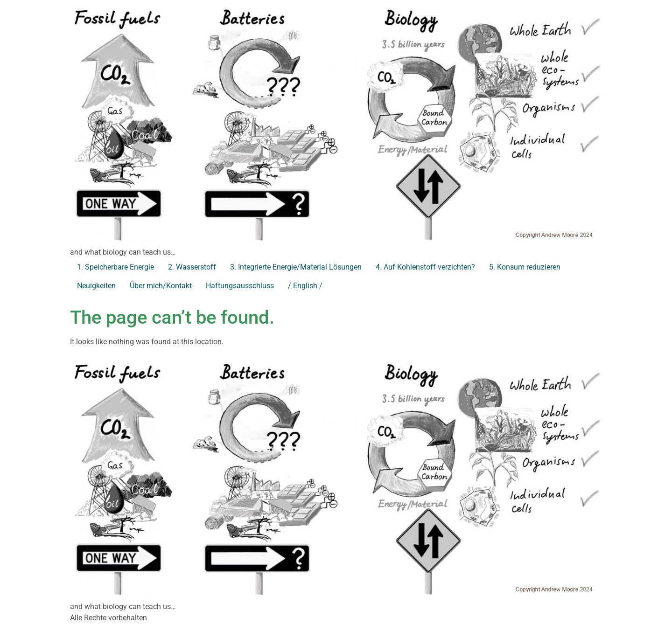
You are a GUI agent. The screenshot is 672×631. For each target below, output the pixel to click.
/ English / (305, 286)
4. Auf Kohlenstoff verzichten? (425, 267)
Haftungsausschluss (240, 286)
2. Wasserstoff (192, 267)
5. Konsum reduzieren (525, 267)
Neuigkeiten (96, 286)
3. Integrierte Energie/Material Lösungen (296, 267)
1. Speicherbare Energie (115, 267)
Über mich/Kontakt (161, 286)
